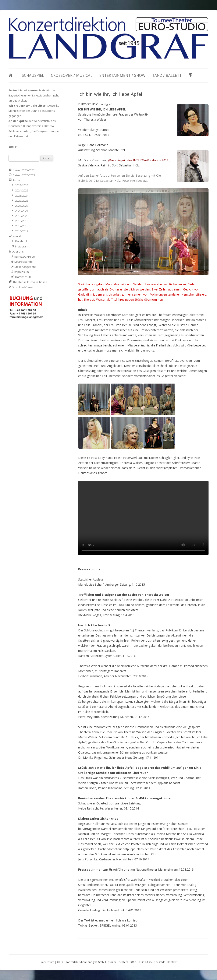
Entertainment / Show (122, 75)
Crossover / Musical (72, 75)
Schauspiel (33, 75)
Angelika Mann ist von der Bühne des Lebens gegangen (34, 111)
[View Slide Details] (108, 38)
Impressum (47, 962)
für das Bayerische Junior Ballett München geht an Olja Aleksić (34, 95)
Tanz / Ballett (167, 75)
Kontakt (172, 962)
